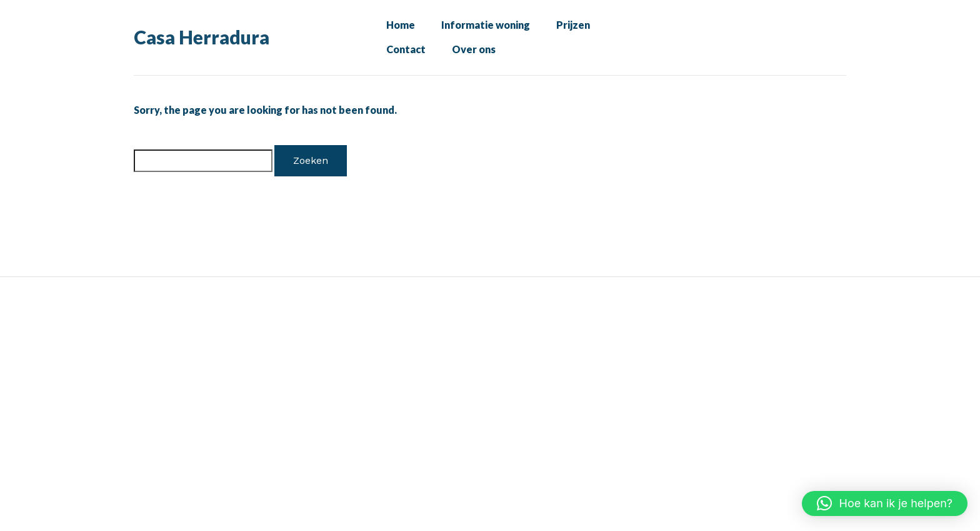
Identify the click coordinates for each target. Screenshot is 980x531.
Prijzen (568, 28)
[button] (885, 503)
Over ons (468, 58)
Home (398, 28)
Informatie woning (482, 28)
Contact (404, 58)
